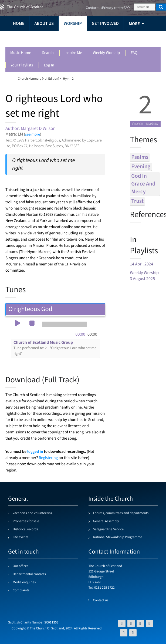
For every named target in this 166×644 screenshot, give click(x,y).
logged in (35, 452)
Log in (49, 65)
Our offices (21, 566)
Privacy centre (113, 8)
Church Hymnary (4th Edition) (38, 79)
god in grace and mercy (143, 184)
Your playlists (22, 65)
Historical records (25, 530)
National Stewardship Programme (118, 537)
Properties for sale (26, 521)
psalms (140, 157)
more (134, 24)
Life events (21, 537)
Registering (48, 458)
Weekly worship (106, 53)
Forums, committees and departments (121, 513)
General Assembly (106, 521)
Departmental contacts (29, 574)
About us (44, 24)
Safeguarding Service (108, 530)
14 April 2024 (141, 264)
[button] (18, 324)
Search (48, 53)
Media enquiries (24, 582)
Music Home (21, 53)
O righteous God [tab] (55, 309)
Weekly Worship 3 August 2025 (144, 276)
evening (141, 167)
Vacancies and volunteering (33, 513)
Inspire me (73, 53)
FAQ (134, 53)
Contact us (94, 8)
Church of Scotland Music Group (55, 348)
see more (33, 134)
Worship (73, 24)
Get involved (105, 24)
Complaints (21, 591)
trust (137, 201)
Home (19, 24)
